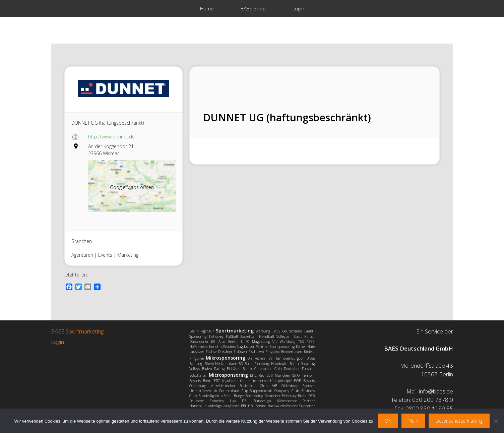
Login (298, 8)
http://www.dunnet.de (111, 137)
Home (207, 8)
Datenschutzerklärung (459, 421)
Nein (413, 421)
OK (388, 421)
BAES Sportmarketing (77, 331)
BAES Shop (253, 8)
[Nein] (496, 421)
